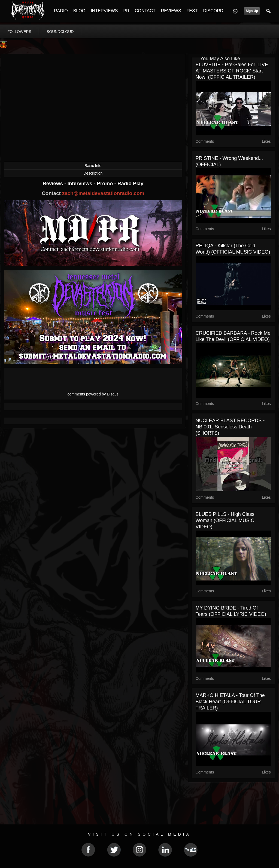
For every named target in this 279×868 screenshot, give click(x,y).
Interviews (80, 183)
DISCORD (213, 11)
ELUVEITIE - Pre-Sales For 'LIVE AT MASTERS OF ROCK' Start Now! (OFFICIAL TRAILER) (232, 71)
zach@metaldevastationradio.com (103, 193)
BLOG (79, 11)
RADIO (61, 11)
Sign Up (252, 11)
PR (126, 11)
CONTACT (145, 11)
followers (19, 32)
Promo (105, 183)
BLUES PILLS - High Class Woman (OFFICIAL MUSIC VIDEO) (225, 520)
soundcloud (60, 32)
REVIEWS (171, 11)
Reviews (53, 183)
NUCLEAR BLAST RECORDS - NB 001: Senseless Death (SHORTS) (230, 427)
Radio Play (130, 183)
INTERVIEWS (104, 11)
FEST (192, 11)
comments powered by (93, 394)
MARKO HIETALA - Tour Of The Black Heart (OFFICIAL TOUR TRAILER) (230, 702)
